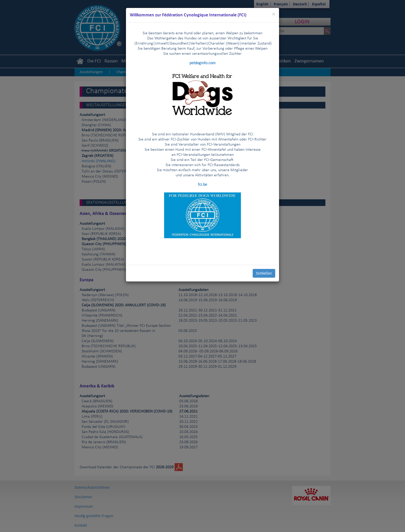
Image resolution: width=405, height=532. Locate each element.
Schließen (264, 273)
